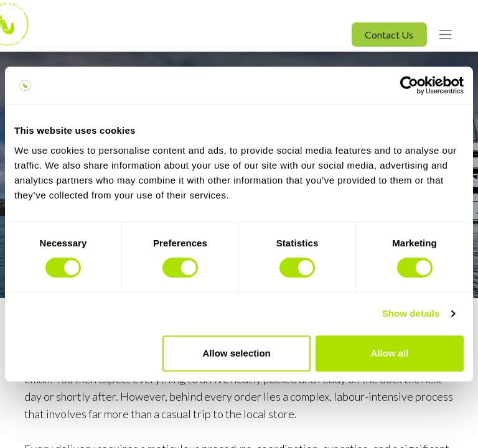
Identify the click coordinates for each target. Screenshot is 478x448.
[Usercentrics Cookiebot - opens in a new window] (409, 85)
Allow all (389, 353)
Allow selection (237, 353)
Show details (411, 313)
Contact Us (389, 35)
